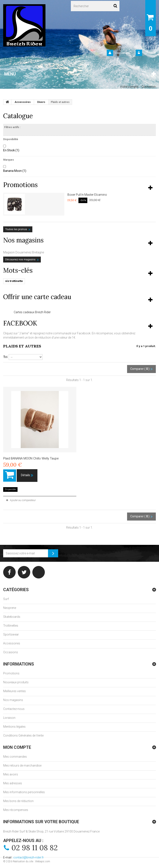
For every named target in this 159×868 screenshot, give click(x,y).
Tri (5, 357)
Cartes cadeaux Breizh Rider (32, 312)
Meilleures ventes (14, 691)
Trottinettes (11, 626)
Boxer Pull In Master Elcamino (87, 195)
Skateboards (12, 617)
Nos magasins (23, 240)
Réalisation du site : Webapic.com (31, 861)
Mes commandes (15, 757)
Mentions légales (14, 727)
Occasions (11, 652)
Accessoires (12, 643)
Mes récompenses (16, 810)
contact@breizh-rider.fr (29, 857)
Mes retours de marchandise (22, 765)
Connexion (150, 53)
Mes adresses (13, 783)
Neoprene (10, 608)
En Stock (11, 150)
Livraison (9, 718)
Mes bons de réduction (18, 801)
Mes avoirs (11, 774)
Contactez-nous (14, 709)
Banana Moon (15, 171)
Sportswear (11, 634)
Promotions (20, 185)
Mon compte (17, 747)
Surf (6, 599)
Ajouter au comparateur (23, 500)
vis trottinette (14, 281)
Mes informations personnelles (24, 792)
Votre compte (129, 87)
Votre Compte (122, 53)
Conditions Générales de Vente (23, 735)
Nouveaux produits (16, 682)
